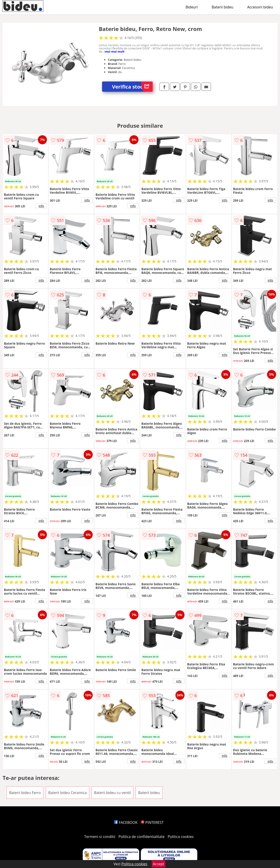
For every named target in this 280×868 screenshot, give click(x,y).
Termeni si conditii (100, 837)
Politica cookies (181, 837)
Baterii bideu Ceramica (68, 793)
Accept (159, 864)
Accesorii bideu (260, 7)
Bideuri (192, 7)
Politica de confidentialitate (141, 837)
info (41, 206)
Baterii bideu (222, 7)
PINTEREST (152, 822)
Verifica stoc (132, 87)
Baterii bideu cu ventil (112, 793)
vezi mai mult (115, 51)
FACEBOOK (126, 822)
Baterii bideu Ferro (25, 793)
